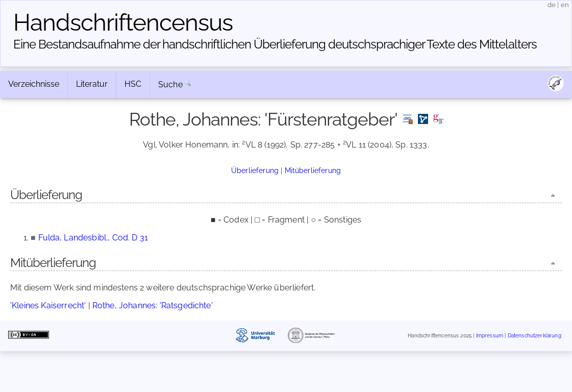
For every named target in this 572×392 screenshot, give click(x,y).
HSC (133, 84)
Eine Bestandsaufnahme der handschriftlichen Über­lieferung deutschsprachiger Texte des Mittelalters (275, 44)
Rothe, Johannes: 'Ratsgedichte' (153, 305)
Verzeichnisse (34, 84)
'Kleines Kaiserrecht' (48, 305)
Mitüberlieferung (313, 170)
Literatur (92, 84)
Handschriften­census (123, 22)
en (565, 5)
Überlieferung (255, 170)
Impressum (490, 336)
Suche (170, 84)
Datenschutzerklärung (534, 336)
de (552, 5)
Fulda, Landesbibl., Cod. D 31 (93, 238)
